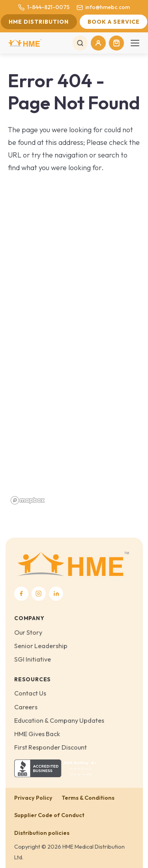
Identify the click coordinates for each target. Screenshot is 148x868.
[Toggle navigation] (135, 43)
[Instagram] (39, 594)
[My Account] (98, 43)
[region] (74, 369)
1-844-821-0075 (44, 7)
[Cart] (116, 43)
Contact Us (30, 693)
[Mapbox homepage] (28, 500)
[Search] (80, 43)
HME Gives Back (37, 734)
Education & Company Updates (59, 720)
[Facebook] (21, 594)
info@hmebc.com (103, 7)
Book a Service (114, 22)
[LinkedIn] (56, 594)
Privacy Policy (33, 798)
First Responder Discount (51, 747)
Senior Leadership (41, 646)
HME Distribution (39, 22)
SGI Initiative (33, 659)
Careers (26, 707)
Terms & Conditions (88, 798)
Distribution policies (42, 833)
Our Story (28, 632)
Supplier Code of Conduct (49, 815)
